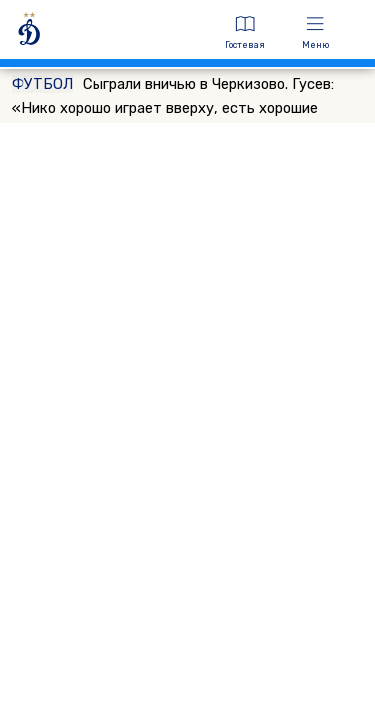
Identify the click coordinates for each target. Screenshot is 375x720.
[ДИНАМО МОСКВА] (108, 32)
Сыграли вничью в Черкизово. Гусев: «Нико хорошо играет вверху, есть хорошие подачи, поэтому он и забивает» (173, 107)
